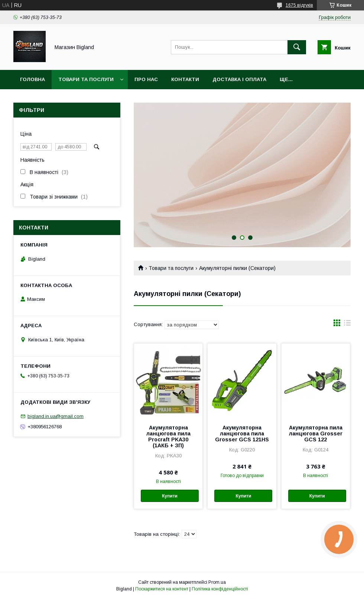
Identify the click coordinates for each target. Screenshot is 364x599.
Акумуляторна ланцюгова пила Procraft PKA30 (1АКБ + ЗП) (168, 437)
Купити (170, 496)
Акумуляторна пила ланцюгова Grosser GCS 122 (316, 434)
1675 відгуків (299, 5)
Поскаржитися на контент (162, 589)
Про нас (146, 79)
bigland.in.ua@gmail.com (56, 416)
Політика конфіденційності (220, 589)
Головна (32, 79)
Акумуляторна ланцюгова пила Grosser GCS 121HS (242, 434)
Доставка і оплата (239, 79)
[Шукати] (297, 47)
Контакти (185, 79)
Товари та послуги (86, 79)
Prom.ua (217, 582)
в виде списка (347, 325)
